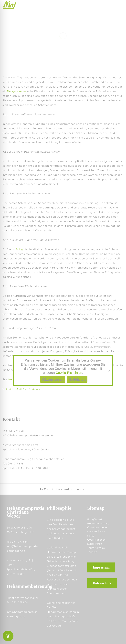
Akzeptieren (53, 379)
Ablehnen (77, 379)
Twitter (80, 489)
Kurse (91, 536)
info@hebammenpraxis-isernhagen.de (28, 435)
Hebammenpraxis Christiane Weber (98, 525)
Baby (19, 249)
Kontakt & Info (96, 531)
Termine (92, 552)
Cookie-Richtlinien (69, 373)
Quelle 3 (35, 389)
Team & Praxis (96, 548)
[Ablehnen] (109, 371)
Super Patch (95, 544)
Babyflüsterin (95, 519)
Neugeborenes (17, 91)
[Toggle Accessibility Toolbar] (8, 636)
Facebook (63, 489)
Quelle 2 (21, 389)
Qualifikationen (96, 540)
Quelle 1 (8, 389)
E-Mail (45, 489)
